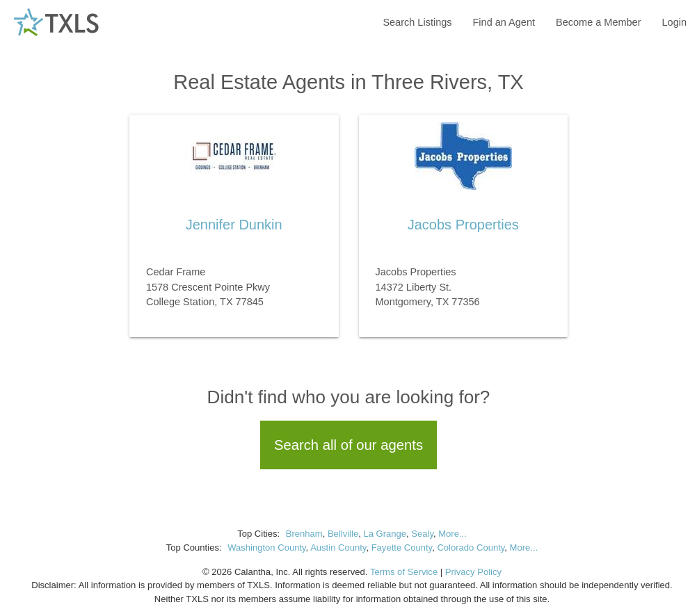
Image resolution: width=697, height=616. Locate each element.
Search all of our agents (348, 445)
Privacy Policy (473, 572)
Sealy (422, 534)
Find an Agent (504, 22)
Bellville (343, 534)
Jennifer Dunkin (234, 225)
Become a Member (599, 22)
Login (674, 22)
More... (452, 534)
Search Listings (417, 22)
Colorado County (471, 548)
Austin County (338, 548)
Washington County (266, 548)
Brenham (304, 534)
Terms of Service (404, 572)
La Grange (385, 534)
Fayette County (402, 548)
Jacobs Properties (463, 225)
